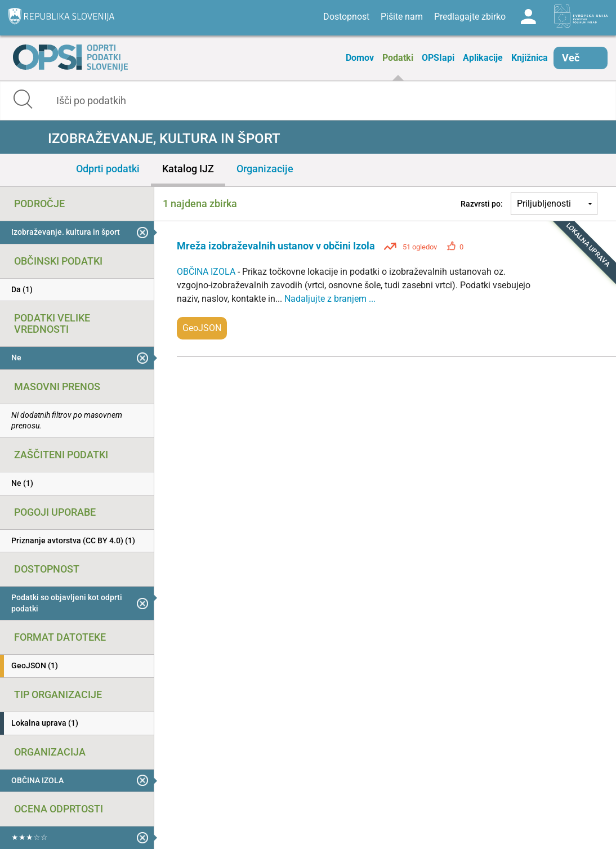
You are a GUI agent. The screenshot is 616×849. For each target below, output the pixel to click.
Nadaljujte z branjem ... (330, 299)
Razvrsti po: (482, 204)
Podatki (398, 58)
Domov (360, 58)
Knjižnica (530, 58)
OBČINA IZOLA (207, 272)
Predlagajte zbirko (470, 17)
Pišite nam (402, 17)
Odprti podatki (108, 169)
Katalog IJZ (188, 169)
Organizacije (265, 169)
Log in (528, 17)
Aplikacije (483, 58)
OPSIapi (438, 58)
